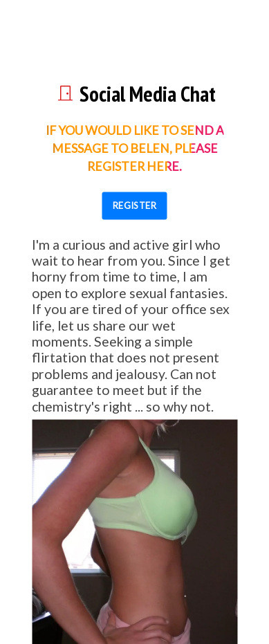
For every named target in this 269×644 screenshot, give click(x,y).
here (163, 166)
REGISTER (135, 205)
